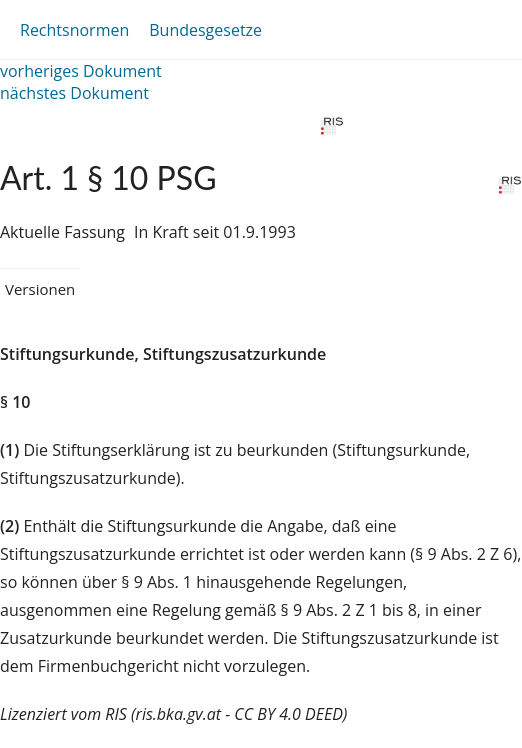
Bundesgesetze (205, 30)
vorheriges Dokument (81, 71)
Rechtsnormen (74, 30)
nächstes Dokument (74, 93)
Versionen (40, 289)
